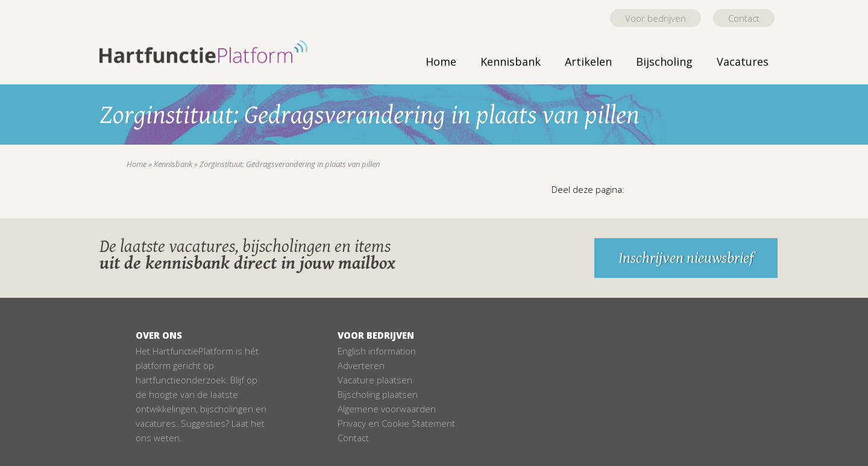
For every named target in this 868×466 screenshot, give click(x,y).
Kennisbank (511, 61)
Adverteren (361, 365)
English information (377, 351)
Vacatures (743, 61)
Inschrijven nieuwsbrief (686, 258)
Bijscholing (664, 61)
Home (441, 61)
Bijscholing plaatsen (378, 394)
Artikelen (588, 61)
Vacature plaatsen (375, 380)
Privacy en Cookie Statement (396, 423)
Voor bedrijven (656, 18)
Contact (744, 18)
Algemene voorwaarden (387, 409)
